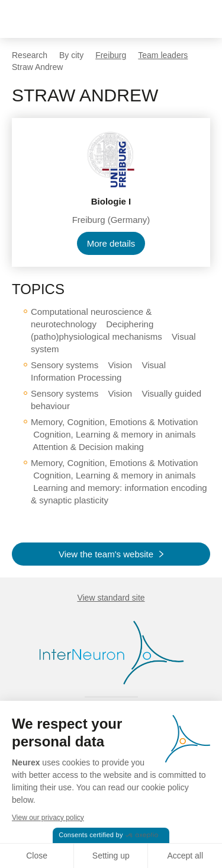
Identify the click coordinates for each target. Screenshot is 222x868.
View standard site (111, 598)
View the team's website (106, 554)
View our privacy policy (48, 818)
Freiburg (111, 55)
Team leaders (163, 55)
